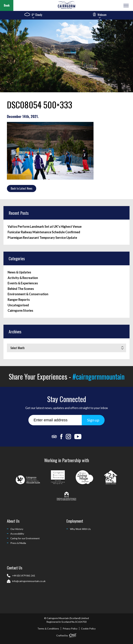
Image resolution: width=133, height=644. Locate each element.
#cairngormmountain (99, 376)
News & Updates (19, 272)
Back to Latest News (22, 188)
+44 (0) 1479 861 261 (24, 576)
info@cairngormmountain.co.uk (29, 581)
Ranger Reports (19, 300)
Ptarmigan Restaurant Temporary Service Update (42, 238)
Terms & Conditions (48, 629)
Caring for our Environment (25, 538)
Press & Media (18, 543)
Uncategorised (18, 305)
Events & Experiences (23, 283)
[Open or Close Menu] (126, 6)
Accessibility (17, 534)
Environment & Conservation (28, 294)
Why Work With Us (80, 529)
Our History (17, 529)
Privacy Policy (70, 629)
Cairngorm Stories (20, 311)
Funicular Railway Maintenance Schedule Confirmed (44, 232)
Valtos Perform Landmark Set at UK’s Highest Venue (45, 227)
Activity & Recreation (23, 278)
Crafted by (67, 635)
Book (7, 5)
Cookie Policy (88, 629)
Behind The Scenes (21, 289)
